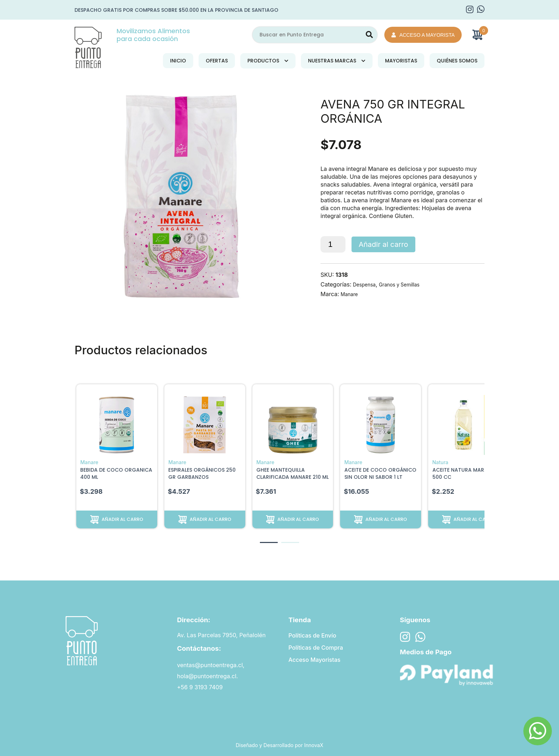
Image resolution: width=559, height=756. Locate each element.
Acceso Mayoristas (314, 661)
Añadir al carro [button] (122, 519)
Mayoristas (401, 61)
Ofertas (217, 61)
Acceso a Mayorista (423, 35)
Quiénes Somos (457, 61)
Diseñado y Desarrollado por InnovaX (279, 745)
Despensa (366, 284)
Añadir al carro (383, 244)
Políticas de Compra (316, 648)
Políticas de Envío (312, 635)
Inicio (178, 61)
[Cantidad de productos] (333, 244)
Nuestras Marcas (332, 61)
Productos (263, 61)
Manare (351, 294)
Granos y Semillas (407, 284)
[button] (269, 542)
